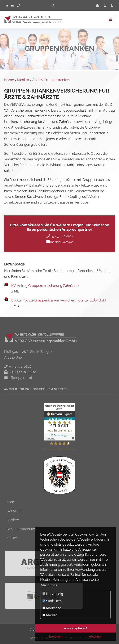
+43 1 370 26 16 (20, 366)
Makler (12, 538)
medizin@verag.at (61, 242)
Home (9, 80)
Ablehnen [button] (96, 636)
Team (11, 502)
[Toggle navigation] (111, 19)
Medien (50, 615)
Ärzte (36, 80)
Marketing (52, 608)
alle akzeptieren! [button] (76, 628)
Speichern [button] (55, 636)
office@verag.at (20, 378)
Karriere (13, 520)
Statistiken (52, 601)
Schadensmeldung (21, 529)
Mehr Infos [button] (49, 585)
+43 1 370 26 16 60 (61, 236)
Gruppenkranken (57, 80)
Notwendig (53, 594)
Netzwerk (14, 511)
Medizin (23, 80)
